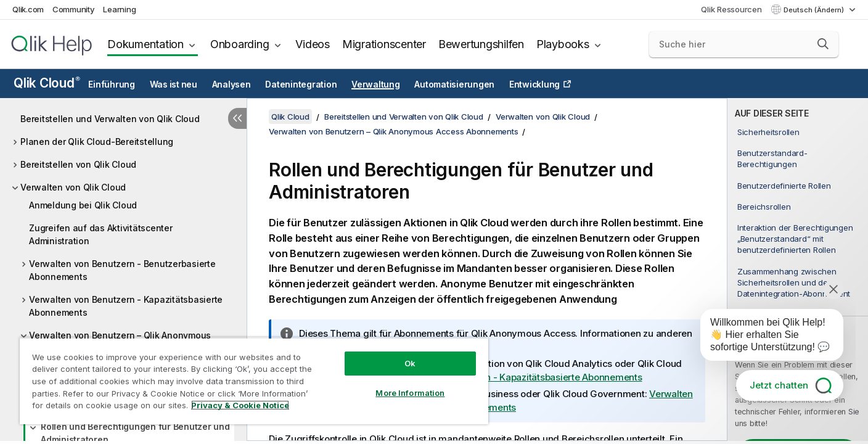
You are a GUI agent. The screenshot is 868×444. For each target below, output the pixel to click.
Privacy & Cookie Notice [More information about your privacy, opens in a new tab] (240, 405)
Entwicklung (534, 84)
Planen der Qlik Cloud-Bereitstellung (97, 142)
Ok (410, 363)
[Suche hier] (744, 44)
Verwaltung (376, 84)
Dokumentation (145, 44)
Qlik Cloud (47, 83)
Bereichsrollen (764, 207)
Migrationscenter (384, 44)
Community (74, 9)
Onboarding (240, 44)
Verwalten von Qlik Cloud (73, 187)
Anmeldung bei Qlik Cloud (83, 205)
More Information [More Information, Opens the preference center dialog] (410, 393)
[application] (763, 337)
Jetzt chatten (779, 385)
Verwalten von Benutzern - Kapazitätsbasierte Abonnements (126, 306)
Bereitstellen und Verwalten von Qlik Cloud (110, 119)
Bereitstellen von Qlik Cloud (78, 164)
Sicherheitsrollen (768, 132)
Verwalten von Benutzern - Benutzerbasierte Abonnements (122, 270)
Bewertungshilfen (481, 44)
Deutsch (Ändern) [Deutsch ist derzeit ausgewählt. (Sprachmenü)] (815, 10)
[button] (823, 44)
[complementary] (798, 269)
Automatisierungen (454, 84)
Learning (119, 9)
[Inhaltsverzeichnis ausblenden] (237, 118)
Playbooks (563, 44)
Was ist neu (174, 84)
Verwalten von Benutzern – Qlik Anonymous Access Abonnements (393, 131)
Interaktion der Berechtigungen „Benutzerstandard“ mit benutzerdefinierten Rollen (795, 239)
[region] (254, 381)
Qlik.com (28, 9)
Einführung (112, 84)
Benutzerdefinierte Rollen (784, 186)
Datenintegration (301, 84)
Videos (313, 44)
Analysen (231, 84)
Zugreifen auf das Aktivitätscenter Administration (101, 234)
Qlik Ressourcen (731, 9)
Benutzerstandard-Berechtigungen (772, 158)
